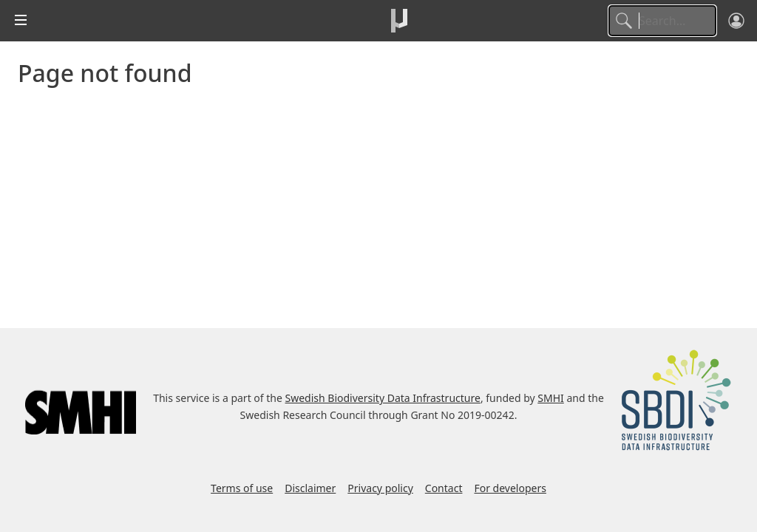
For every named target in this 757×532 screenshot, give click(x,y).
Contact (444, 488)
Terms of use (242, 488)
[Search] (662, 21)
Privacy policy (380, 488)
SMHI (551, 398)
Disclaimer (310, 488)
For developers (510, 488)
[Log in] (736, 21)
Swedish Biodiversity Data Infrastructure (383, 398)
